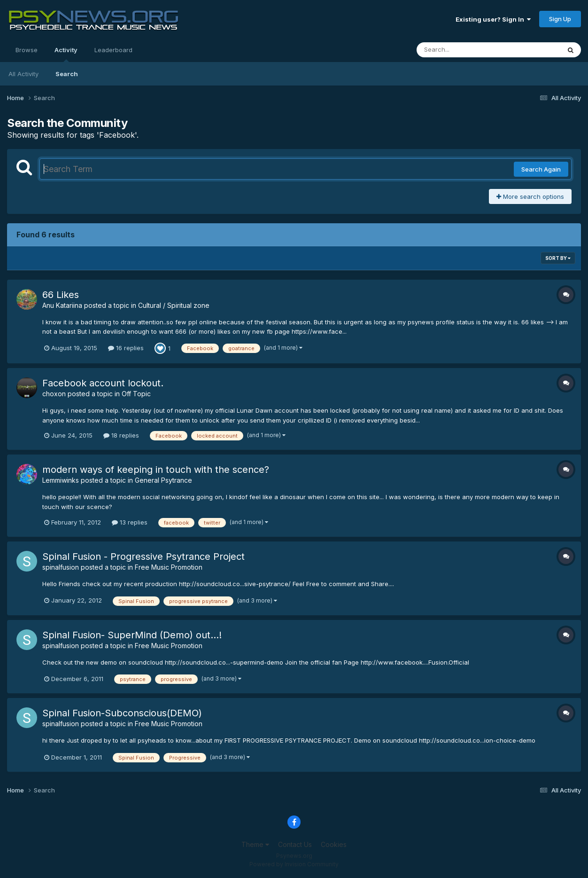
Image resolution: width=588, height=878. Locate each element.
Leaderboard (113, 50)
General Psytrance (163, 480)
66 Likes (61, 295)
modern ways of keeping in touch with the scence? (156, 470)
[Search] (463, 50)
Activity (66, 54)
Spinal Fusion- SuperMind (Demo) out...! (132, 635)
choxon (54, 394)
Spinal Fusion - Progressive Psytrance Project (143, 557)
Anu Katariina (62, 305)
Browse (27, 50)
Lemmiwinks (61, 480)
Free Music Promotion (169, 567)
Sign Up (560, 19)
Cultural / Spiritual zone (174, 305)
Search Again (541, 169)
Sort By (558, 258)
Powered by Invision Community (294, 864)
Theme (255, 844)
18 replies (121, 435)
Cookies (334, 844)
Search (67, 74)
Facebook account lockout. (103, 383)
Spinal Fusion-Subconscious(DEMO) (122, 713)
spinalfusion (61, 567)
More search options (530, 196)
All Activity (23, 74)
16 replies (126, 348)
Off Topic (136, 394)
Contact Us (295, 844)
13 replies (130, 522)
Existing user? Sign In (493, 19)
